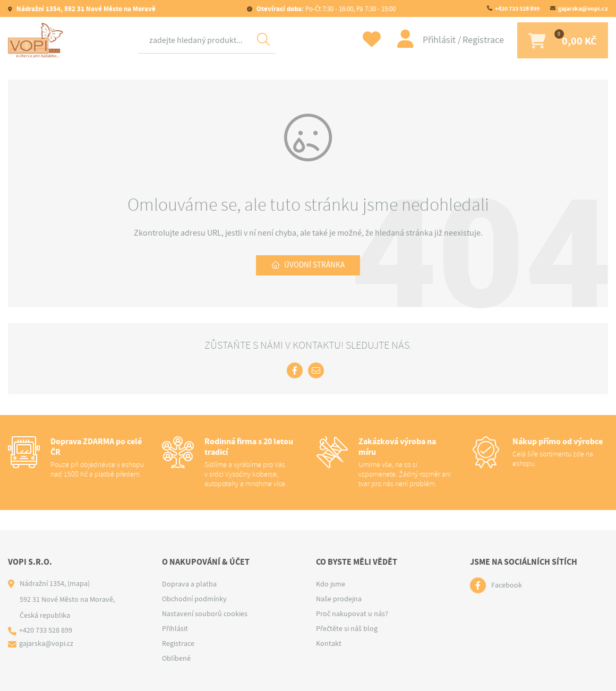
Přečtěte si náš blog (347, 628)
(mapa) (79, 583)
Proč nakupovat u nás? (352, 614)
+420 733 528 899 (517, 8)
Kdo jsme (331, 584)
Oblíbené (176, 658)
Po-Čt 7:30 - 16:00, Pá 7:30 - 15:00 (325, 9)
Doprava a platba (189, 584)
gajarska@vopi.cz (583, 8)
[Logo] (37, 41)
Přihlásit (433, 41)
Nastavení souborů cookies (205, 614)
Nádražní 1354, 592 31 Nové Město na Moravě (85, 9)
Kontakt (329, 643)
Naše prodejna (339, 599)
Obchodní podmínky (194, 599)
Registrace (476, 41)
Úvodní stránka (314, 267)
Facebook (507, 585)
